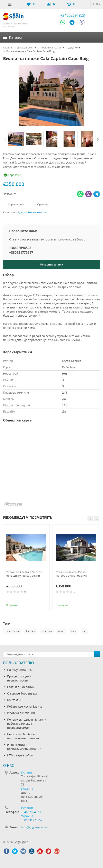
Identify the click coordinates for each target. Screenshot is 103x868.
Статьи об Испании (21, 687)
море (61, 631)
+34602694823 (73, 15)
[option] (16, 139)
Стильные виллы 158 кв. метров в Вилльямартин (71, 574)
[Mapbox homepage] (13, 504)
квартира (47, 631)
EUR (97, 4)
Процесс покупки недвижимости (19, 678)
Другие (22, 212)
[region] (51, 467)
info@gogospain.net (35, 827)
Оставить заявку (51, 264)
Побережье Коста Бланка (25, 706)
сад (84, 631)
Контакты (14, 700)
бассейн (31, 631)
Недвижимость (38, 212)
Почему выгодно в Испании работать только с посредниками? (27, 724)
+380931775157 (21, 252)
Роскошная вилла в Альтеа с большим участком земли (24, 574)
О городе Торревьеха (22, 693)
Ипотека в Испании (21, 713)
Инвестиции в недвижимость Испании (24, 747)
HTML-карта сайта (20, 755)
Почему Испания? (20, 670)
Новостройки (12, 631)
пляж (73, 631)
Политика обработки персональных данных (23, 736)
